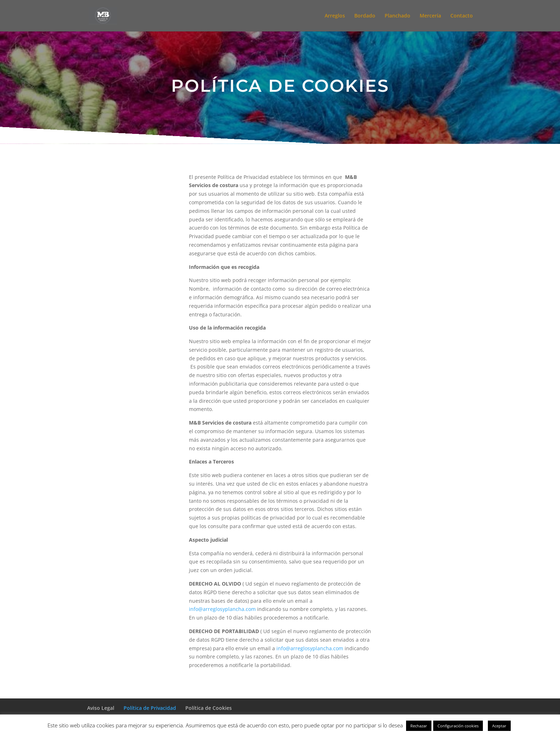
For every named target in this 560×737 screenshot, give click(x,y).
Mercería (430, 16)
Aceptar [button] (499, 726)
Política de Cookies (209, 708)
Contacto (462, 16)
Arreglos (335, 16)
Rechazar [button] (419, 726)
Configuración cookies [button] (458, 726)
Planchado (397, 16)
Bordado (365, 16)
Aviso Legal (101, 708)
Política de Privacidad (150, 708)
